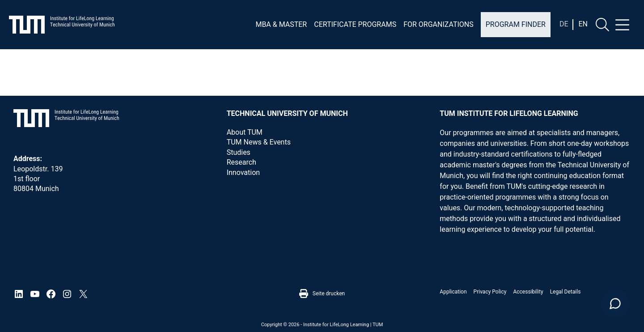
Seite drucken (322, 294)
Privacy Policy (490, 292)
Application (453, 292)
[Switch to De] (564, 24)
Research (241, 162)
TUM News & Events (259, 142)
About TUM (245, 132)
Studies (239, 152)
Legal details (566, 292)
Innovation (243, 172)
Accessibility (528, 292)
